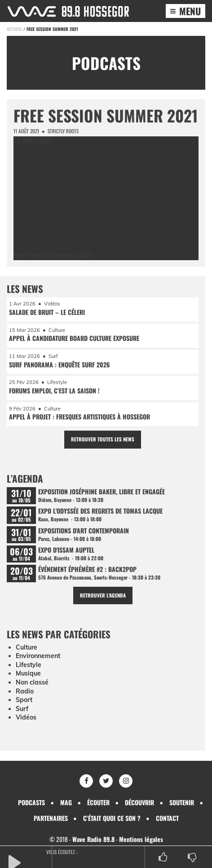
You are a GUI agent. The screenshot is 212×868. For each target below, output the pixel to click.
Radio (25, 691)
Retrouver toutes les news (103, 439)
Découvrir (139, 802)
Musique (28, 673)
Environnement (38, 656)
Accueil (14, 29)
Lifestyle (29, 665)
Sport (24, 700)
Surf (22, 709)
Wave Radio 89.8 (93, 839)
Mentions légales (141, 839)
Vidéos (26, 717)
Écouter (98, 802)
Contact (167, 818)
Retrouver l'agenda (103, 595)
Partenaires (51, 818)
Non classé (32, 682)
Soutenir (182, 802)
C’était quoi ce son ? (112, 818)
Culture (26, 647)
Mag (66, 802)
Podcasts (31, 802)
